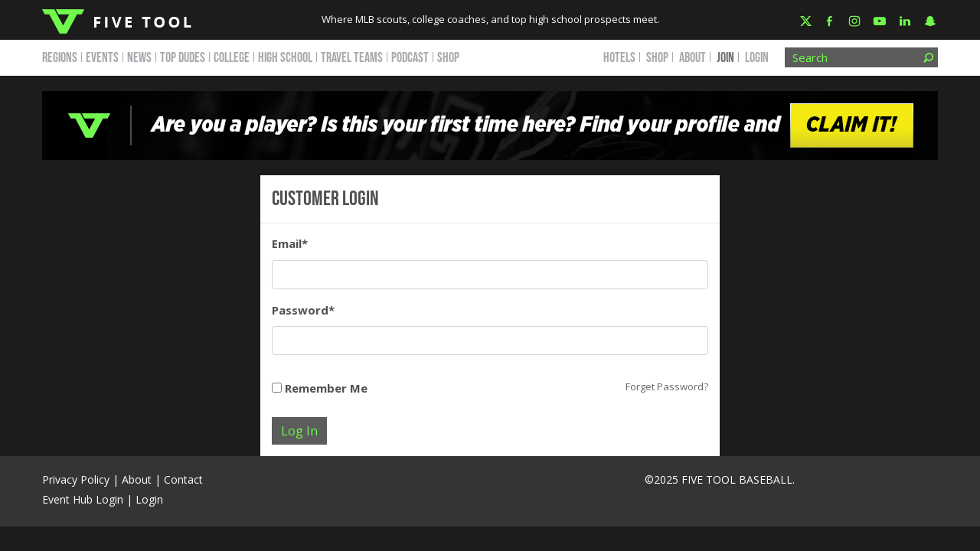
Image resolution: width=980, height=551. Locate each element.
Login (757, 58)
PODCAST (410, 58)
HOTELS (619, 58)
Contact (183, 479)
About (137, 479)
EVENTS (102, 58)
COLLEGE (232, 58)
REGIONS (60, 58)
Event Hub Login (83, 499)
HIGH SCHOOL (285, 58)
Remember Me (320, 388)
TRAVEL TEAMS (352, 58)
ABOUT (693, 58)
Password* (303, 310)
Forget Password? (667, 386)
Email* (290, 243)
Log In (299, 431)
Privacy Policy (76, 479)
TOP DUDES (183, 58)
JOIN (725, 58)
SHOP (448, 58)
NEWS (139, 58)
